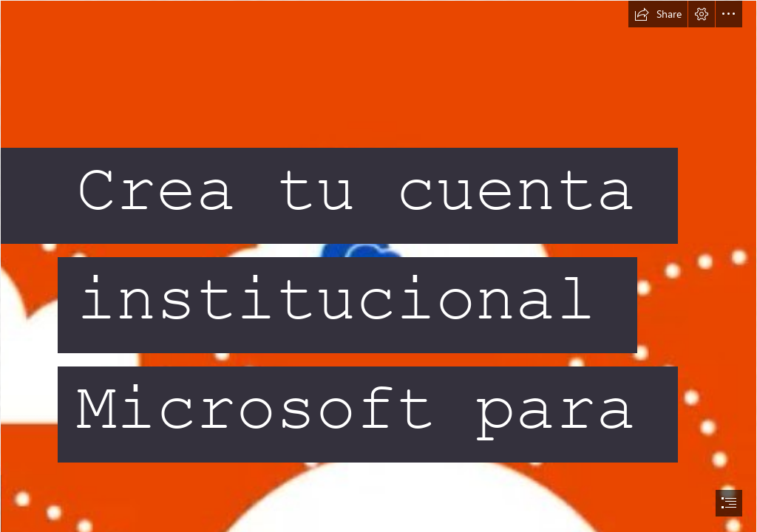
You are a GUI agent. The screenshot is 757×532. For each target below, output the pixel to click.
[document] (378, 266)
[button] (658, 14)
